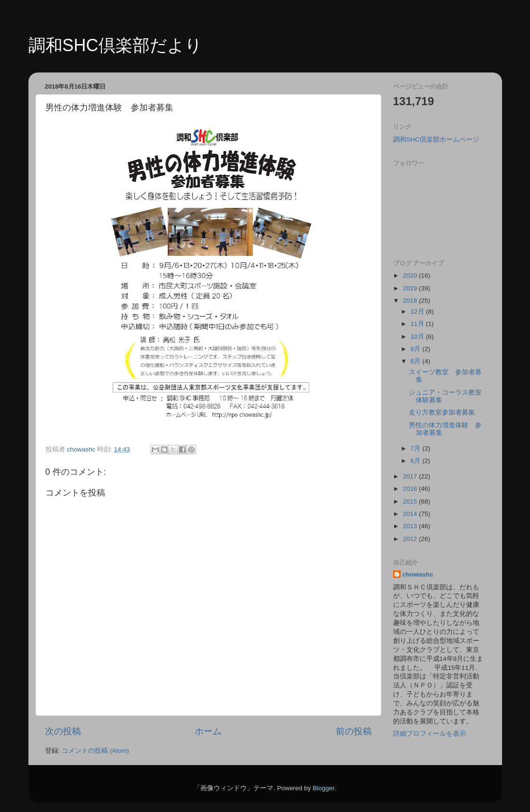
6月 (417, 461)
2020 (411, 275)
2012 (411, 539)
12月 (418, 311)
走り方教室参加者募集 (442, 412)
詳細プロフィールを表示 (430, 734)
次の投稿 (63, 731)
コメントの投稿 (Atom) (95, 751)
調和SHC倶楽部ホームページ (436, 140)
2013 (411, 526)
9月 (417, 349)
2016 (411, 489)
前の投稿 (354, 731)
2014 (411, 514)
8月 (417, 361)
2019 (411, 288)
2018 (411, 301)
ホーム (208, 731)
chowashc (418, 574)
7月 (417, 448)
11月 (418, 324)
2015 (411, 501)
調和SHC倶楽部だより (115, 45)
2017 (411, 476)
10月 (418, 337)
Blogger (323, 788)
